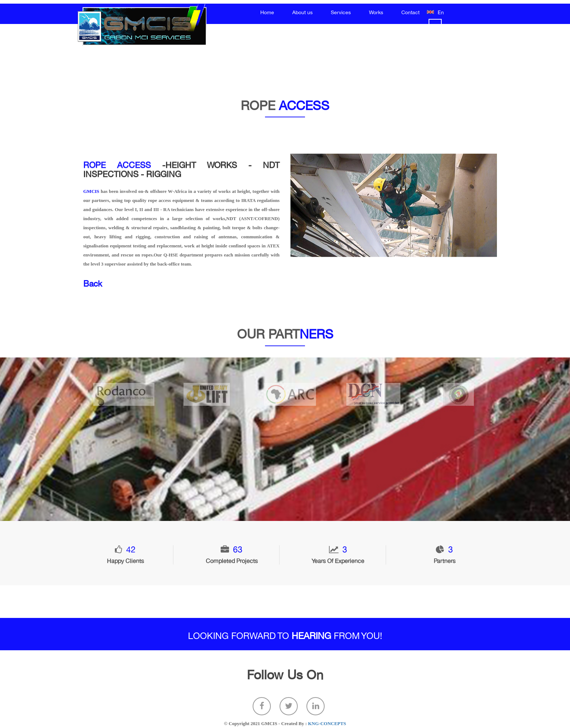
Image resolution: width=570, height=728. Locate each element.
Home (267, 13)
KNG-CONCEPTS (327, 723)
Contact (410, 13)
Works (376, 13)
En (441, 13)
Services (341, 13)
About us (302, 13)
